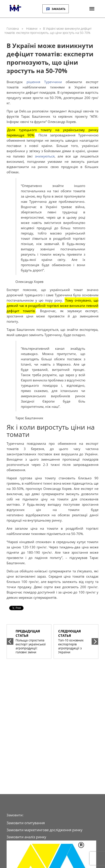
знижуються (45, 156)
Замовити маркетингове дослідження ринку (44, 830)
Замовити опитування (26, 823)
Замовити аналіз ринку (26, 837)
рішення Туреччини (44, 82)
